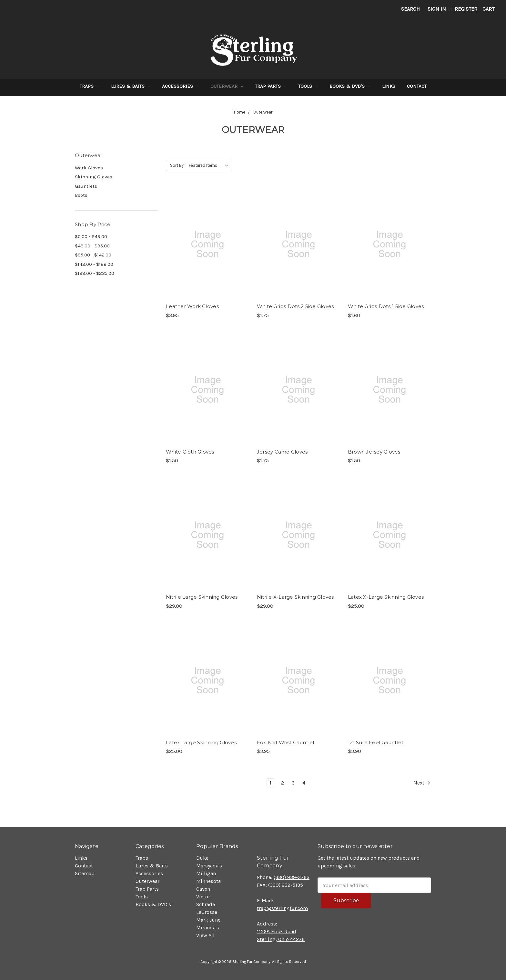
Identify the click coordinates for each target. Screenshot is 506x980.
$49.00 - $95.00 (92, 246)
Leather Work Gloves (192, 306)
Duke (202, 858)
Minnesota (208, 881)
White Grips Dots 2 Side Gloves (295, 306)
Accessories (180, 86)
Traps (90, 86)
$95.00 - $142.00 (93, 255)
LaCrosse (207, 912)
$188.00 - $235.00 (95, 273)
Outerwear (227, 86)
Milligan (206, 873)
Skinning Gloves (94, 177)
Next (422, 783)
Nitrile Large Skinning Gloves (202, 597)
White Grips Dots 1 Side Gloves (386, 306)
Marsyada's (209, 866)
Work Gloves (89, 168)
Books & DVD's (350, 86)
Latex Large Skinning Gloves (201, 742)
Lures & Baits (131, 86)
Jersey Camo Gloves (282, 452)
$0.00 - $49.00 (91, 236)
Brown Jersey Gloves (374, 452)
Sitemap (85, 873)
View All (205, 935)
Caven (203, 889)
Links (389, 86)
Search (410, 9)
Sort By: (177, 165)
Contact (417, 86)
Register (466, 9)
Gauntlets (86, 186)
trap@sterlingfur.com (282, 908)
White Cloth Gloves (190, 452)
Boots (81, 195)
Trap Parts (271, 86)
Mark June (208, 920)
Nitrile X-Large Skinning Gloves (295, 597)
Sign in (437, 9)
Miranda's (208, 928)
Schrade (206, 904)
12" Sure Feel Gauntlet (376, 742)
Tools (308, 86)
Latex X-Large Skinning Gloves (386, 597)
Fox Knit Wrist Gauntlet (286, 742)
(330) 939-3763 (292, 877)
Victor (203, 897)
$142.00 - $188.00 (94, 264)
